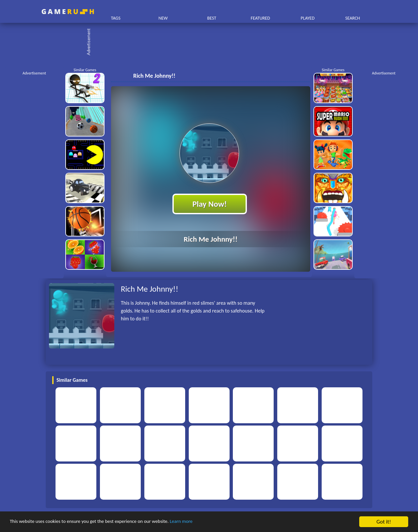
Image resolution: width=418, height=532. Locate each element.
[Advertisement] (212, 42)
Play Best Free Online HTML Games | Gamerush (68, 12)
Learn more (204, 522)
